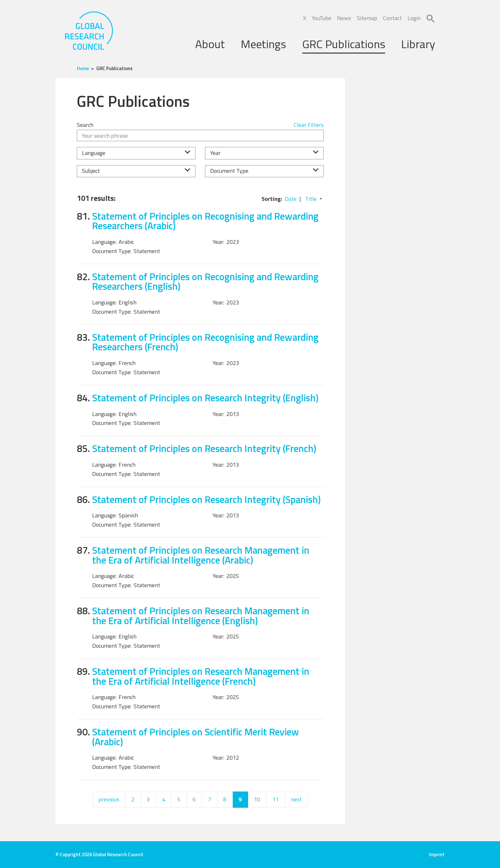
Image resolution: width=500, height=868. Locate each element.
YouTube (322, 18)
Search (85, 125)
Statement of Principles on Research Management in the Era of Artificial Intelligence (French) (201, 676)
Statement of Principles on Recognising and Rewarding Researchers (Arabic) (205, 221)
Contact (392, 18)
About (210, 44)
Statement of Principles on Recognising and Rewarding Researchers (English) (205, 281)
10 (257, 799)
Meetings (263, 44)
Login (414, 18)
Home (83, 68)
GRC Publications (344, 44)
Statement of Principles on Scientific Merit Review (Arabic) (196, 737)
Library (418, 44)
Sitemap (367, 18)
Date (291, 199)
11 (276, 799)
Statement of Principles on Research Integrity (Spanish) (206, 499)
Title (311, 199)
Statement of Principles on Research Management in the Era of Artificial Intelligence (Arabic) (201, 555)
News (344, 18)
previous (109, 799)
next (296, 799)
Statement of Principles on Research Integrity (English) (205, 398)
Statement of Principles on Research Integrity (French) (204, 448)
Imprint (437, 854)
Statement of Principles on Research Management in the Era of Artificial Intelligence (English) (201, 616)
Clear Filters (309, 125)
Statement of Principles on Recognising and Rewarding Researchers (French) (205, 342)
